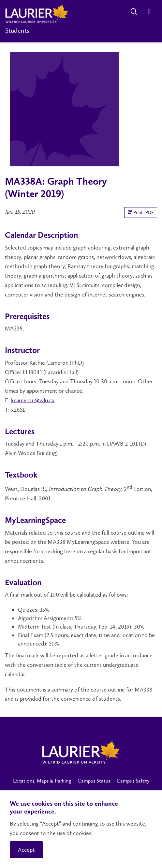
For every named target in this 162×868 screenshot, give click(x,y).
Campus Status (94, 781)
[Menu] (149, 12)
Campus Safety (133, 781)
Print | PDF (141, 213)
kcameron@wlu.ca (33, 400)
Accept (26, 850)
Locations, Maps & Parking (42, 781)
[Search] (134, 12)
